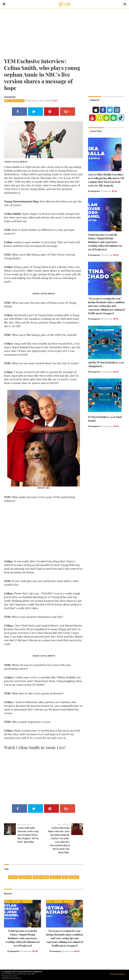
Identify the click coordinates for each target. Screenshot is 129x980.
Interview (21, 101)
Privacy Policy (118, 974)
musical (55, 877)
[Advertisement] (64, 33)
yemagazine (10, 97)
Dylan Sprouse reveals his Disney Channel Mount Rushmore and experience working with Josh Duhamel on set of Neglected (23, 938)
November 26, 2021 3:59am (38, 101)
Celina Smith (41, 877)
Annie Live (25, 877)
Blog (7, 101)
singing (74, 877)
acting (13, 877)
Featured (13, 101)
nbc (65, 877)
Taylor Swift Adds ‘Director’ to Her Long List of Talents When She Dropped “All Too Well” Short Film (28, 835)
